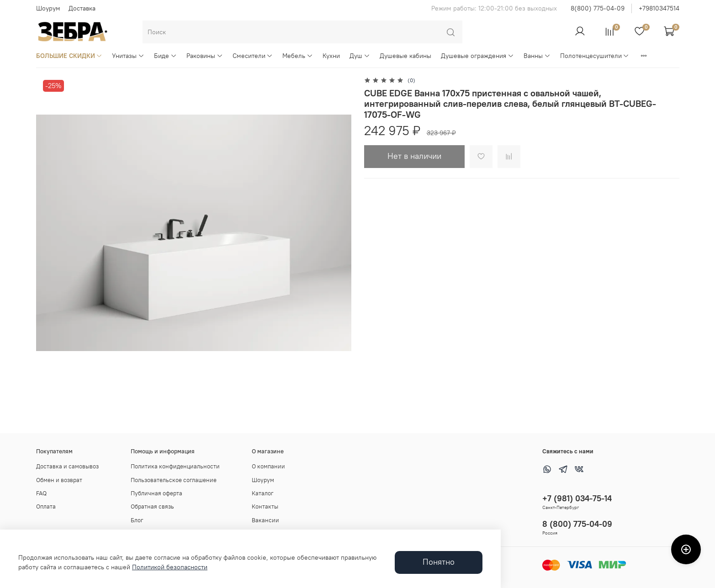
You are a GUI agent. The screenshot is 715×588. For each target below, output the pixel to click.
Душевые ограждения (477, 56)
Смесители (253, 56)
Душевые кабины (405, 56)
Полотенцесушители (595, 56)
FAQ (41, 493)
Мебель (298, 56)
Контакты (265, 507)
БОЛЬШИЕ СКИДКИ (69, 56)
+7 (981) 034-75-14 (577, 498)
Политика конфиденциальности (175, 466)
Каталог (263, 493)
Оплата (46, 507)
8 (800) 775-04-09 (577, 524)
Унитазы (128, 56)
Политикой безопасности (170, 567)
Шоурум (48, 8)
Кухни (331, 56)
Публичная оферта (156, 493)
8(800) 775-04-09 (598, 8)
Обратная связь (152, 507)
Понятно (439, 562)
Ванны (537, 56)
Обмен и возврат (59, 480)
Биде (165, 56)
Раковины (205, 56)
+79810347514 (659, 8)
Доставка (82, 8)
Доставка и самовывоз (67, 466)
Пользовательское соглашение (174, 480)
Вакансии (265, 520)
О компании (268, 466)
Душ (360, 56)
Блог (137, 520)
